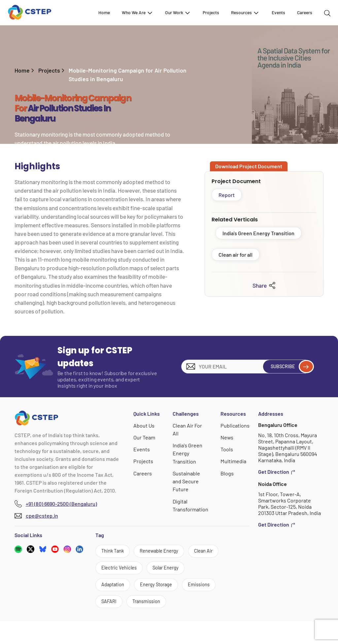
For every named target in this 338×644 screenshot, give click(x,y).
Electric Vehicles (159, 570)
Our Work (178, 13)
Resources (245, 13)
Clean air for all (236, 255)
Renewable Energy (166, 551)
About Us (144, 425)
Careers (305, 12)
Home (104, 12)
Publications (235, 425)
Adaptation (161, 588)
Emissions (167, 606)
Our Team (145, 437)
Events (278, 12)
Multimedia (234, 461)
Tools (227, 449)
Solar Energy (117, 588)
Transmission (151, 624)
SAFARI (110, 624)
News (227, 437)
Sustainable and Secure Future (187, 481)
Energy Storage (120, 606)
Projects (211, 12)
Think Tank (115, 551)
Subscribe (289, 367)
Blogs (227, 473)
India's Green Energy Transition (258, 233)
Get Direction (277, 472)
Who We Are (137, 13)
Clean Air (112, 570)
